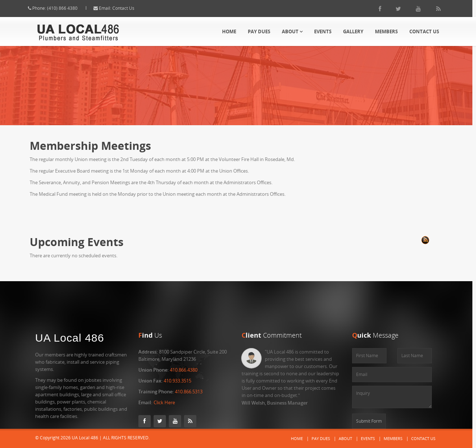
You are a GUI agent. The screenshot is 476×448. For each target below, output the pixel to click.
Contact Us (130, 8)
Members (386, 31)
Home (229, 31)
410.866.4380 (184, 370)
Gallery (353, 31)
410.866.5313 (189, 392)
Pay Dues (259, 31)
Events (323, 31)
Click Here (164, 402)
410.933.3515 (178, 381)
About (292, 31)
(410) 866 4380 (69, 8)
